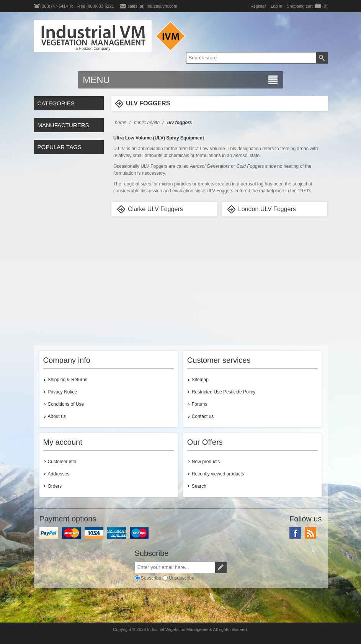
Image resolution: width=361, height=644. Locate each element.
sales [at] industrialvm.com (152, 6)
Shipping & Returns (68, 380)
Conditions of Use (66, 404)
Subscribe (151, 578)
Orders (55, 486)
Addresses (59, 474)
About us (57, 416)
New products (206, 462)
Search (199, 486)
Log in (276, 6)
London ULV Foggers (267, 209)
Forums (200, 404)
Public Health (147, 123)
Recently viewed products (218, 474)
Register (258, 6)
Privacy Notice (63, 392)
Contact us (203, 416)
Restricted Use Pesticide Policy (224, 392)
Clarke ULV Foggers (155, 209)
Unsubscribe (182, 578)
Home (121, 123)
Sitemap (200, 380)
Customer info (62, 462)
